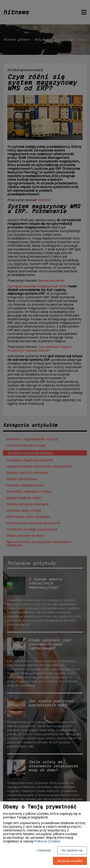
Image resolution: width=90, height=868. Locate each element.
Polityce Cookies (47, 841)
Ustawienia (44, 850)
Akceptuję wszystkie (70, 861)
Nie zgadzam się (72, 850)
